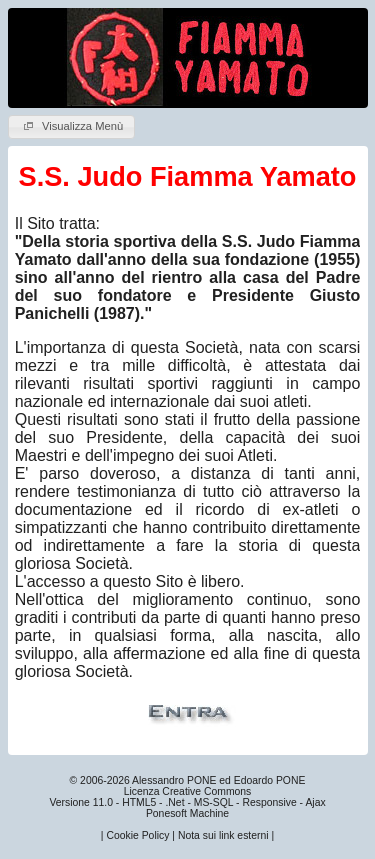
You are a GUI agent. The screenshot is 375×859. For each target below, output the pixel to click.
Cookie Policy (137, 835)
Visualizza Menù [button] (71, 126)
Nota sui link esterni (223, 835)
